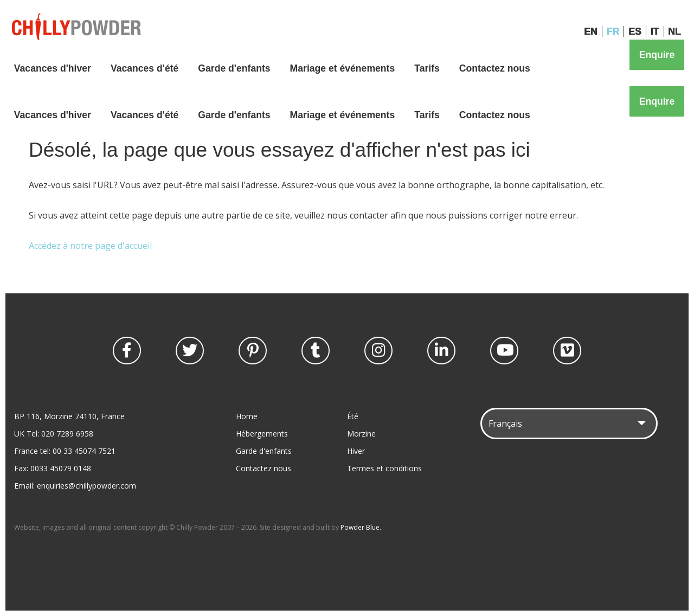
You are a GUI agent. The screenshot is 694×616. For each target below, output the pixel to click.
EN (591, 31)
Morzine (361, 434)
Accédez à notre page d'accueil (90, 246)
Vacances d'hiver (53, 68)
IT (655, 31)
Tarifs (427, 68)
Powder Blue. (361, 527)
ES (635, 31)
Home (247, 416)
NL (675, 31)
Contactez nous (495, 68)
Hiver (356, 451)
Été (353, 416)
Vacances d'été (144, 68)
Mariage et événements (343, 68)
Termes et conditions (384, 468)
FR (613, 31)
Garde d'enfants (234, 68)
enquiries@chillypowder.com (86, 486)
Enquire (657, 55)
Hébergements (262, 434)
